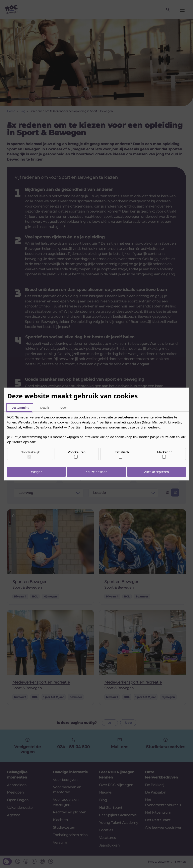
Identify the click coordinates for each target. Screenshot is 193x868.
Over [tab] (64, 408)
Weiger (36, 472)
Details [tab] (45, 408)
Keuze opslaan (97, 472)
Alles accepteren (157, 472)
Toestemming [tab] (20, 408)
